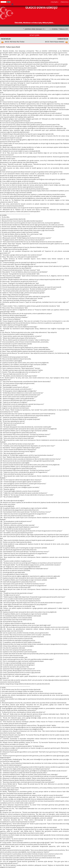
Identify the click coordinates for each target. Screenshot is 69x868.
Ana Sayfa (54, 2)
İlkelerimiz (65, 2)
